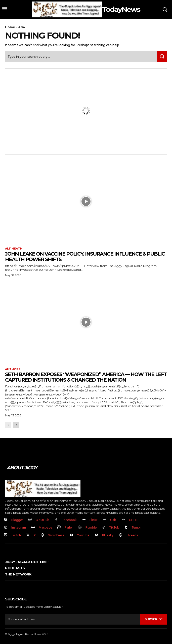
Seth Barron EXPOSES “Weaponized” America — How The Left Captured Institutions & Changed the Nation (86, 377)
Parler (69, 527)
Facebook (69, 520)
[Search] (162, 57)
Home (10, 27)
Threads (132, 535)
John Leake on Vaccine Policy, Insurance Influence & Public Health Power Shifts (85, 257)
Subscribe (154, 619)
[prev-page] (8, 425)
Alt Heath (14, 249)
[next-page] (16, 425)
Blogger (17, 520)
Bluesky (108, 535)
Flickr (93, 520)
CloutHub (42, 520)
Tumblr (137, 527)
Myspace (45, 527)
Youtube (83, 535)
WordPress (56, 535)
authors (13, 369)
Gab (113, 520)
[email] (73, 619)
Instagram (19, 527)
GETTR (134, 520)
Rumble (91, 527)
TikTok (114, 527)
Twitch (16, 535)
